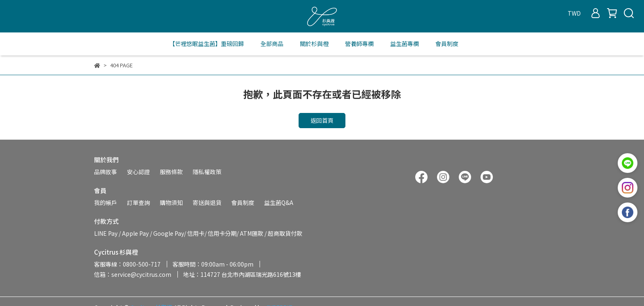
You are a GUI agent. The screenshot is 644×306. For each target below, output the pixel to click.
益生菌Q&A (279, 202)
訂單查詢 (138, 202)
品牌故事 (106, 172)
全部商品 (272, 44)
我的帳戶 (106, 202)
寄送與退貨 (207, 202)
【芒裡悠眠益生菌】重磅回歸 (207, 44)
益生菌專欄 (405, 44)
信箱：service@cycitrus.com (133, 274)
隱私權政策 (207, 172)
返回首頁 (322, 120)
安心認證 (138, 172)
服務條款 (171, 172)
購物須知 (171, 202)
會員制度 (447, 44)
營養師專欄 (359, 44)
